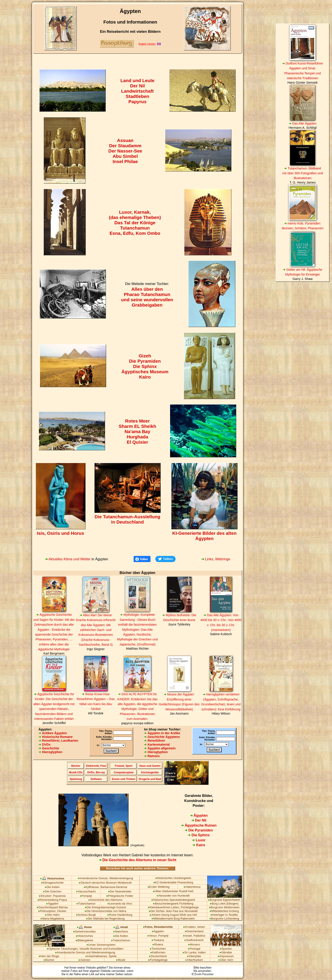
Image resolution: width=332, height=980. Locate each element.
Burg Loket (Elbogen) (224, 904)
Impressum (226, 956)
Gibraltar (226, 952)
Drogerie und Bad (150, 779)
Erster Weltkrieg (159, 887)
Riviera (158, 944)
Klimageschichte (52, 883)
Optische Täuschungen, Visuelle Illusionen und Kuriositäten (85, 949)
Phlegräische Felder (120, 896)
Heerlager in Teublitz (224, 915)
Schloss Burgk (86, 915)
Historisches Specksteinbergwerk (173, 900)
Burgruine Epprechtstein (224, 900)
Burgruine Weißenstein (224, 907)
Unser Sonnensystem (101, 945)
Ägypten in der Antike (162, 733)
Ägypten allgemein (160, 748)
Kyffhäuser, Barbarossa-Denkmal (106, 887)
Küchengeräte (150, 772)
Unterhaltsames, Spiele (101, 956)
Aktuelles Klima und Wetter (68, 559)
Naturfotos (121, 931)
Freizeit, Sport (124, 766)
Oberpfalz (194, 956)
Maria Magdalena (52, 918)
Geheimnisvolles (85, 931)
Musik (121, 960)
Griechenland (194, 931)
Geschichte (49, 748)
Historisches (85, 936)
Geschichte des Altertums (105, 900)
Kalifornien (158, 952)
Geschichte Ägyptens (162, 737)
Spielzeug (76, 779)
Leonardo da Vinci (120, 904)
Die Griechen (52, 891)
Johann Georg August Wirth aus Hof (173, 915)
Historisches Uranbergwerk (173, 878)
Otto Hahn (52, 915)
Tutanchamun (86, 904)
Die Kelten (52, 887)
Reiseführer (154, 741)
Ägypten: (45, 729)
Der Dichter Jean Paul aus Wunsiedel (173, 911)
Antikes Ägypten (53, 733)
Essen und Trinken (124, 779)
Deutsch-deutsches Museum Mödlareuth (105, 883)
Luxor (199, 840)
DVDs (44, 745)
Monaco (194, 944)
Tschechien (158, 949)
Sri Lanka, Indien (194, 952)
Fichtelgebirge (158, 960)
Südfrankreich (194, 940)
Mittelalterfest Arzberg (224, 911)
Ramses (152, 756)
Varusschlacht (86, 891)
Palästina (199, 936)
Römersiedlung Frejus (53, 900)
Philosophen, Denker (52, 911)
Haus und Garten (150, 766)
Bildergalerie (84, 940)
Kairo (199, 845)
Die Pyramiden (199, 830)
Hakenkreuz (192, 887)
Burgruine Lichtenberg (224, 918)
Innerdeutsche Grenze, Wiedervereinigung (105, 878)
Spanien (226, 949)
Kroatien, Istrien (194, 927)
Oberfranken (194, 960)
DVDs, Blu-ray (96, 772)
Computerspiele (124, 772)
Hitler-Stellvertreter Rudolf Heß (173, 891)
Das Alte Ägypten (303, 123)
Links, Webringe (216, 559)
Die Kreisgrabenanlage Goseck (105, 907)
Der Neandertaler (120, 891)
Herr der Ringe (49, 956)
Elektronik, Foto (96, 766)
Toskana (158, 940)
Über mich (226, 960)
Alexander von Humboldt (173, 896)
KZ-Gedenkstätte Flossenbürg (173, 882)
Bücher (76, 766)
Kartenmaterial (157, 745)
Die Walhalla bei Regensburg (105, 918)
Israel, (188, 936)
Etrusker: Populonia (52, 896)
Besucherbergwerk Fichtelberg (173, 904)
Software (96, 779)
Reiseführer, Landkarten (58, 741)
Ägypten (199, 815)
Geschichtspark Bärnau (53, 907)
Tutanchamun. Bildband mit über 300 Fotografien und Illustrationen (303, 173)
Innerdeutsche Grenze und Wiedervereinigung (85, 952)
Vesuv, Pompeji (158, 936)
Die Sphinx (199, 835)
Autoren (84, 960)
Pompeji (86, 896)
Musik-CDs (76, 772)
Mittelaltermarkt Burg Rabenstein (173, 918)
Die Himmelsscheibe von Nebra (105, 911)
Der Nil (199, 820)
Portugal (194, 949)
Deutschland (158, 956)
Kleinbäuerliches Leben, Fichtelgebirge (173, 907)
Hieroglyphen (50, 752)
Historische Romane (55, 737)
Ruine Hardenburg (120, 915)
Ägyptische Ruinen (199, 825)
